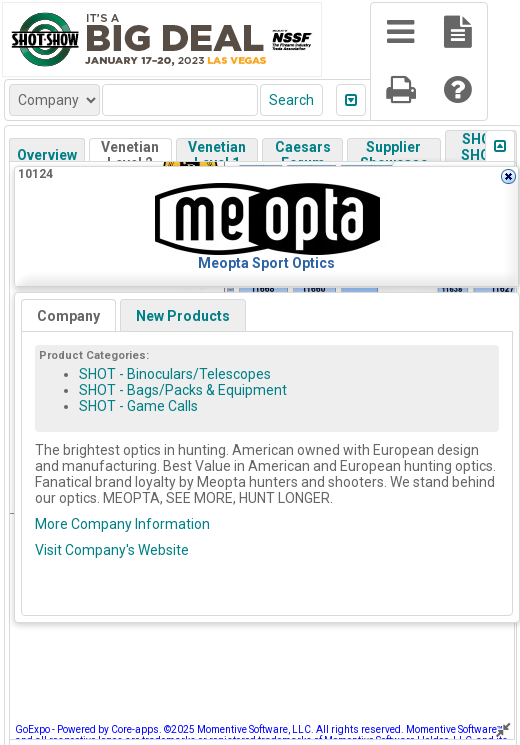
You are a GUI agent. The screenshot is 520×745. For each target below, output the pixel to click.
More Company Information (122, 524)
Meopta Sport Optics (266, 263)
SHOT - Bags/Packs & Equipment (183, 390)
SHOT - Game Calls (138, 406)
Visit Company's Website (112, 550)
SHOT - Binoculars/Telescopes (175, 374)
